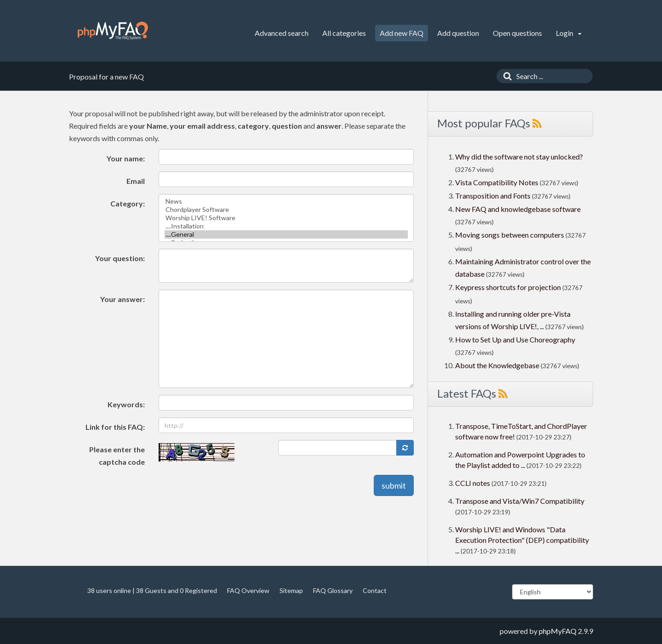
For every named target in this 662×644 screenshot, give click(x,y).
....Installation (286, 226)
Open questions (517, 33)
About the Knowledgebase (497, 365)
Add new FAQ (402, 33)
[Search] (505, 76)
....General (286, 234)
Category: (128, 203)
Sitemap (291, 590)
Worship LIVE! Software (286, 218)
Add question (458, 33)
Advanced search (282, 33)
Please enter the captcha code (117, 456)
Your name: (126, 158)
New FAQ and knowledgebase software (518, 209)
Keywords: (126, 404)
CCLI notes (473, 483)
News (286, 201)
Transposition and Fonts (493, 196)
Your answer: (123, 299)
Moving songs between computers (510, 235)
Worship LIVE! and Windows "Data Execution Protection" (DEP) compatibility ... (522, 540)
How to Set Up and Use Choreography (515, 339)
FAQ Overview (248, 590)
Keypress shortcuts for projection (508, 287)
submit (394, 485)
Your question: (120, 258)
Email (136, 181)
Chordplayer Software (286, 210)
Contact (375, 590)
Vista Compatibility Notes (497, 182)
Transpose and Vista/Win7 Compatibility (520, 501)
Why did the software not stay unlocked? (519, 157)
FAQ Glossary (333, 590)
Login (569, 33)
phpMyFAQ (558, 631)
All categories (344, 33)
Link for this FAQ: (115, 427)
